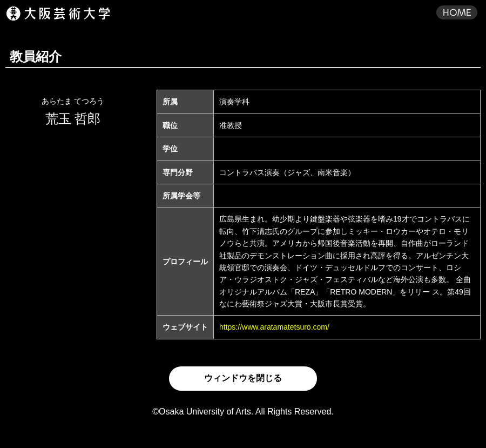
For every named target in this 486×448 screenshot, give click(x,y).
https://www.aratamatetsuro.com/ (274, 327)
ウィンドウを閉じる (243, 378)
